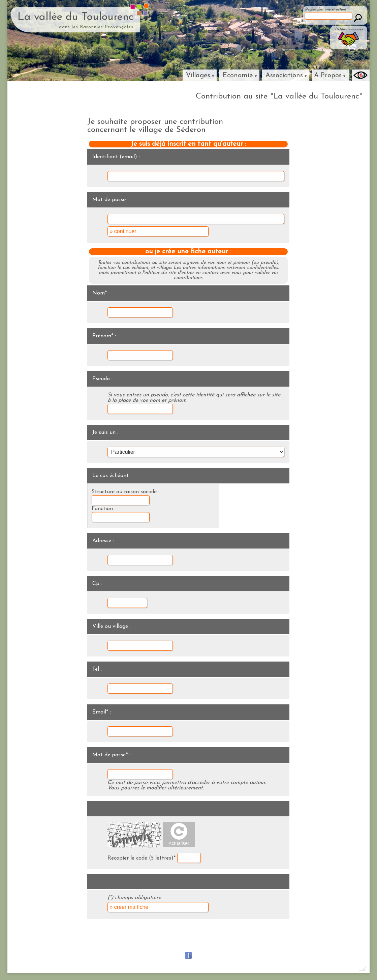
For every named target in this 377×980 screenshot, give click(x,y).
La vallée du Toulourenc (75, 17)
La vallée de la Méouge (131, 938)
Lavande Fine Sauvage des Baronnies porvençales (188, 947)
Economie (238, 76)
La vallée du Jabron (178, 938)
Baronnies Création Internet (341, 970)
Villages (198, 76)
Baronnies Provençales (80, 938)
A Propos (328, 76)
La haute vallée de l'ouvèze (271, 938)
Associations (284, 76)
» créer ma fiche (129, 907)
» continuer (123, 231)
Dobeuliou (307, 970)
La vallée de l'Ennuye (323, 938)
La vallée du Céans (221, 938)
